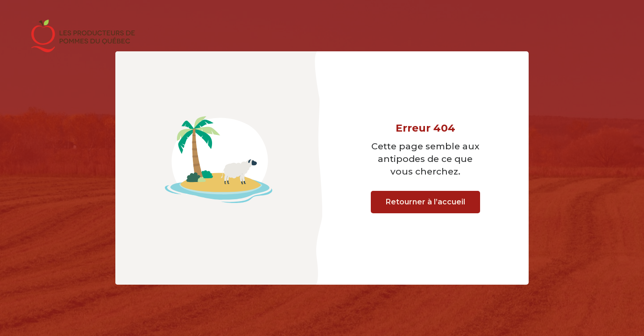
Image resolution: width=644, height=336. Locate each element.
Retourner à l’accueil (425, 202)
